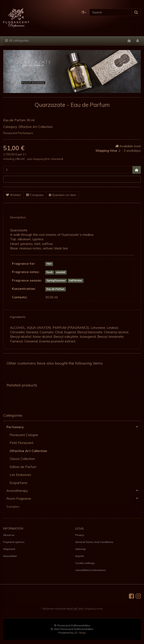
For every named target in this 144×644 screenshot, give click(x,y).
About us (9, 535)
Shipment (9, 549)
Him (49, 264)
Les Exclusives (20, 475)
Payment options (14, 542)
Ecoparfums (19, 483)
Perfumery (74, 427)
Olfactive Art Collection (36, 127)
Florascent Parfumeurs (18, 133)
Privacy (80, 535)
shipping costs (94, 609)
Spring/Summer (56, 281)
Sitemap (81, 549)
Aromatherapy (74, 491)
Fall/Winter (76, 281)
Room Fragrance (74, 498)
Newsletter (10, 556)
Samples (13, 507)
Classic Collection (22, 459)
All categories (17, 41)
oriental (61, 272)
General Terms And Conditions (94, 542)
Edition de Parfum (23, 467)
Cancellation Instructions (90, 570)
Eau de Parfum (55, 289)
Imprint (79, 556)
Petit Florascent (22, 443)
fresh (50, 272)
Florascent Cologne (24, 435)
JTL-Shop (80, 633)
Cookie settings (85, 563)
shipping (39, 159)
